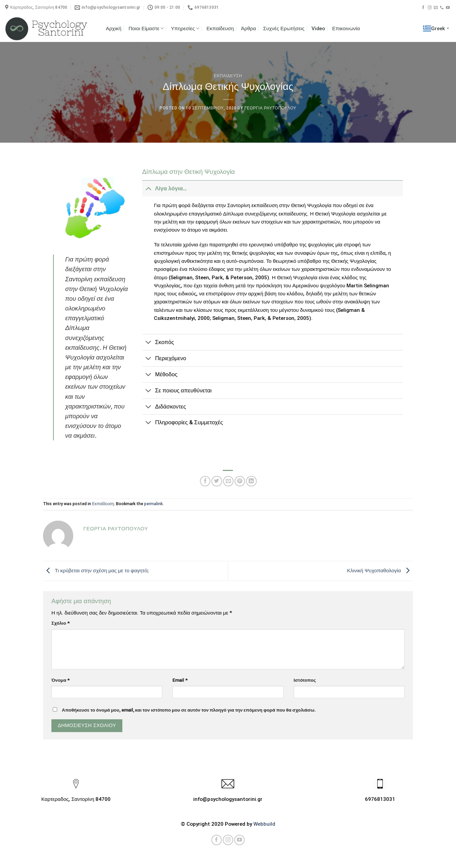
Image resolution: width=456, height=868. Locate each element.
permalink (153, 504)
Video (318, 29)
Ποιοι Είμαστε (146, 28)
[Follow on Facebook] (423, 8)
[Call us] (442, 8)
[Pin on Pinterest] (240, 481)
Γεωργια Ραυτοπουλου (270, 108)
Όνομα (60, 680)
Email (180, 680)
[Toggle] (148, 188)
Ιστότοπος (305, 680)
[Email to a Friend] (228, 481)
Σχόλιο (60, 623)
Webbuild (264, 824)
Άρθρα (248, 29)
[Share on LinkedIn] (251, 481)
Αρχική (114, 29)
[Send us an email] (436, 8)
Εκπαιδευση (228, 76)
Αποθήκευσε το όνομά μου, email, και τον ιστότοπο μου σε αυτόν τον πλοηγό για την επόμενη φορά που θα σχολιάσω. (189, 710)
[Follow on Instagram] (430, 8)
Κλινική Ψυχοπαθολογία (380, 571)
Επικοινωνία (346, 29)
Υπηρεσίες (185, 28)
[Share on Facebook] (205, 481)
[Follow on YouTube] (448, 8)
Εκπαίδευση (220, 29)
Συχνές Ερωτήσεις (284, 29)
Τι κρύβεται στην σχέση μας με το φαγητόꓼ (96, 571)
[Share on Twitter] (217, 481)
